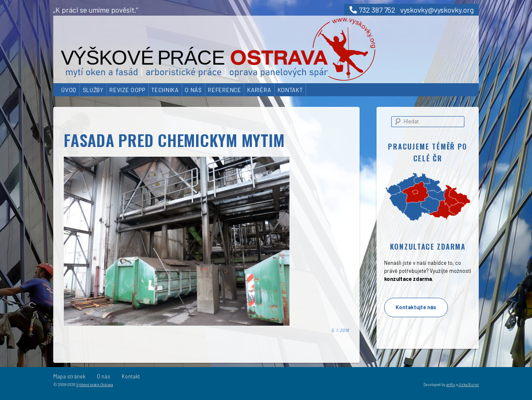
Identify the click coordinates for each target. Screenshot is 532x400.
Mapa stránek (69, 376)
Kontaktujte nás (416, 307)
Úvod (69, 90)
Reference (224, 90)
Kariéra (259, 90)
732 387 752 (372, 10)
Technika (165, 90)
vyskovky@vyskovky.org (437, 10)
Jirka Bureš (469, 385)
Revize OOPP (127, 90)
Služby (93, 90)
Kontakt (290, 90)
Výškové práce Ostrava (94, 385)
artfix (451, 385)
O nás (193, 90)
